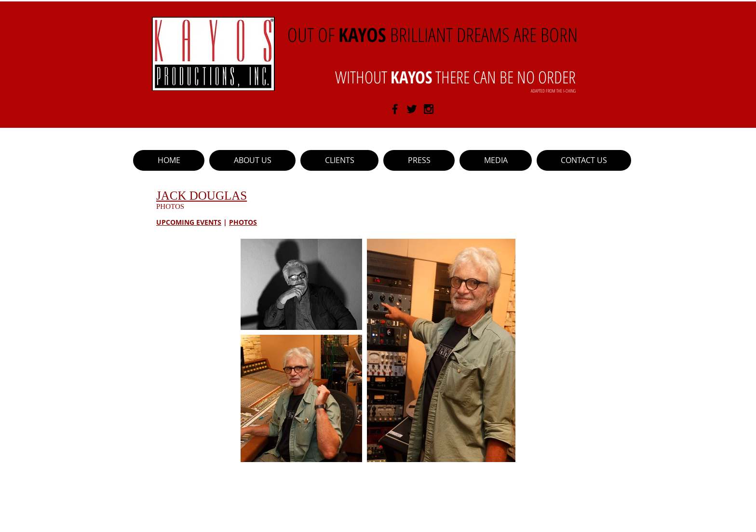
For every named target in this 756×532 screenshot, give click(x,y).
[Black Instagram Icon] (429, 109)
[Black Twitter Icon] (412, 109)
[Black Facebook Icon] (395, 109)
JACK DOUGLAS (202, 196)
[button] (339, 160)
